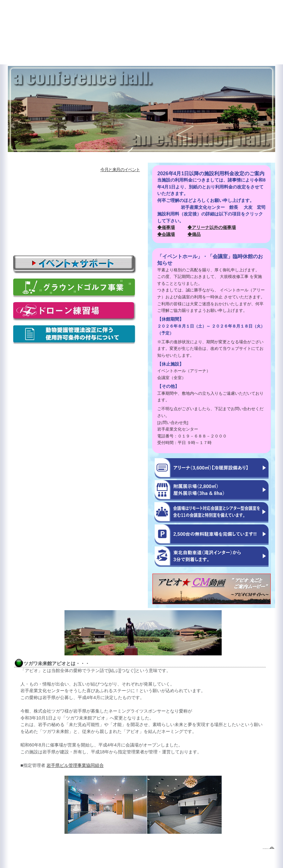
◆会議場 (166, 234)
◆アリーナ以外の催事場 (212, 227)
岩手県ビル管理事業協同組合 (75, 765)
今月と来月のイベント (120, 170)
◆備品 (194, 234)
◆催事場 (166, 227)
